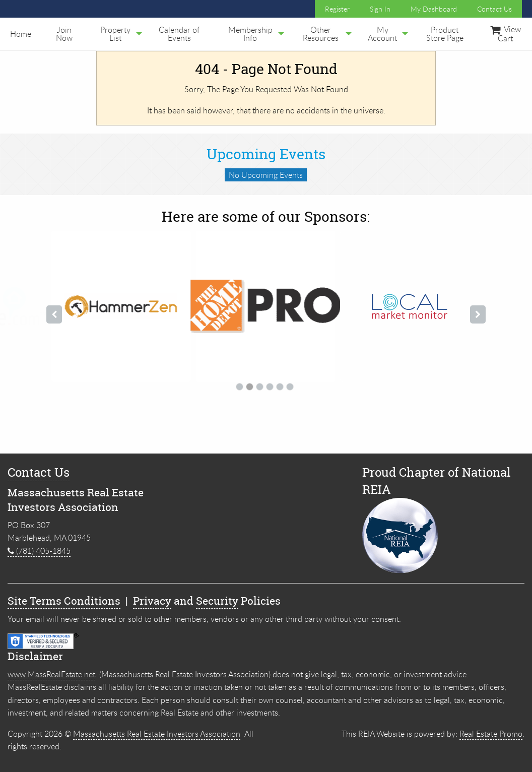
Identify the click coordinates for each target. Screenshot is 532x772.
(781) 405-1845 (39, 551)
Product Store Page (445, 34)
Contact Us (494, 9)
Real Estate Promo (491, 734)
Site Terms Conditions (64, 601)
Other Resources (321, 34)
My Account (382, 34)
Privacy (152, 601)
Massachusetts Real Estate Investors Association (157, 734)
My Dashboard (434, 9)
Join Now (64, 34)
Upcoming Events (266, 154)
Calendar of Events (179, 34)
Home (21, 34)
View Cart (506, 34)
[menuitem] (21, 34)
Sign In (380, 9)
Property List (115, 34)
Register (337, 9)
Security (217, 601)
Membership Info (250, 34)
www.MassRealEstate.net (51, 674)
